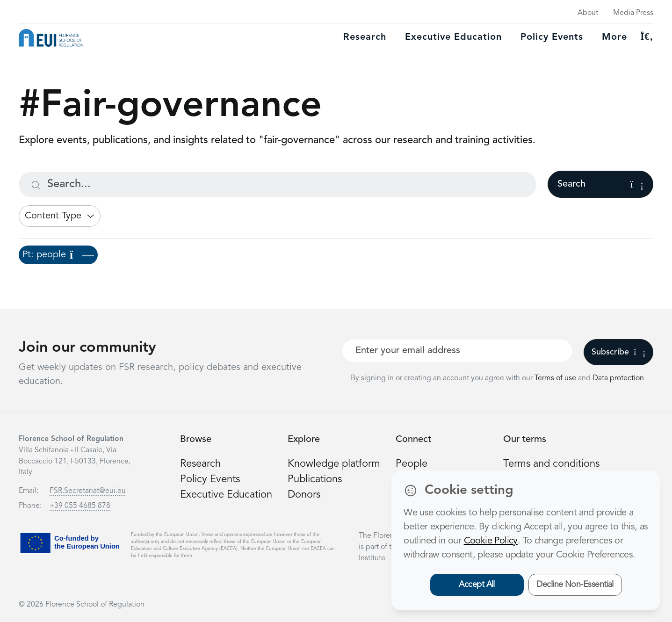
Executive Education (226, 495)
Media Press (633, 13)
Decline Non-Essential (575, 585)
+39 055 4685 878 (80, 506)
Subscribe (618, 352)
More (614, 37)
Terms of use (556, 378)
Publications (315, 479)
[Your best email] (457, 351)
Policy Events (552, 37)
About (588, 13)
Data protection (618, 378)
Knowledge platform (334, 464)
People (412, 464)
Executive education (453, 37)
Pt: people (58, 255)
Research (365, 37)
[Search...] (278, 184)
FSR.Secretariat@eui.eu (88, 491)
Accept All (477, 585)
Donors (304, 495)
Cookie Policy (491, 541)
